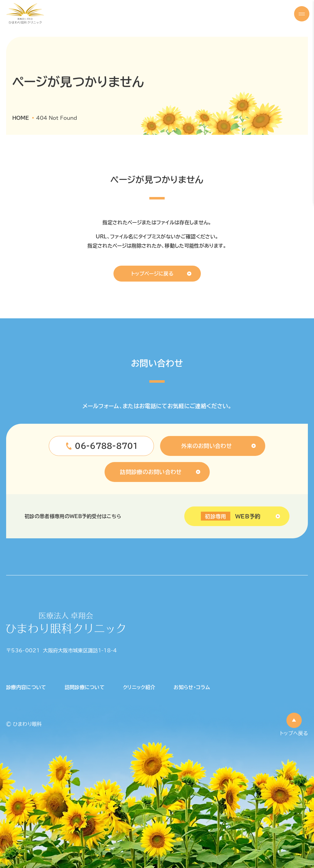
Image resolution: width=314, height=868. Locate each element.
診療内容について (26, 687)
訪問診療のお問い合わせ (151, 472)
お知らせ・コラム (192, 687)
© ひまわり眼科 (24, 724)
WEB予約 (231, 516)
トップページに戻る (152, 274)
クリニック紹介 (139, 687)
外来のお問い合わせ (207, 446)
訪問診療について (85, 687)
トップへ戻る (294, 733)
